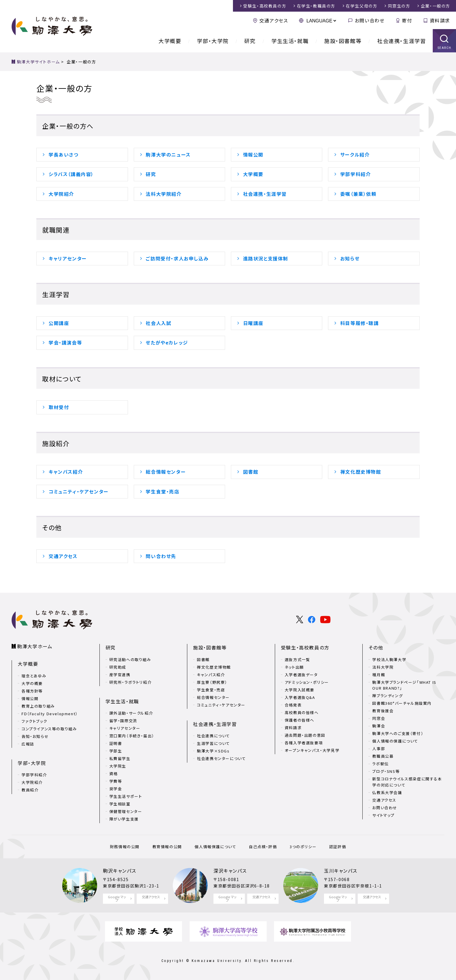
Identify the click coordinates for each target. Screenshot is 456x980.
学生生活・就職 (290, 41)
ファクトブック (34, 721)
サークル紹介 (355, 155)
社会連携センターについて (221, 758)
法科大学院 (383, 667)
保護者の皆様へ (300, 720)
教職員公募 (383, 756)
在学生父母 (361, 6)
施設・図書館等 (343, 41)
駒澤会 (379, 726)
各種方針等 (32, 691)
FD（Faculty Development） (50, 714)
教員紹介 (30, 790)
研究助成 (118, 667)
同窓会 (379, 718)
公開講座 (59, 323)
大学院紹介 (61, 194)
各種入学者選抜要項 (304, 743)
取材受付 (59, 407)
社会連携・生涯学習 (401, 41)
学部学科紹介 (356, 174)
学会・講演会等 (65, 342)
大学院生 (118, 766)
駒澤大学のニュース (168, 155)
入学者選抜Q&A (300, 697)
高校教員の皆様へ (302, 712)
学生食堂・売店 (162, 491)
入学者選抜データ (301, 675)
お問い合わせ (370, 20)
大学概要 (170, 41)
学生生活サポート (126, 796)
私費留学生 (120, 758)
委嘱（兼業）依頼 (358, 194)
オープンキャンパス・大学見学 (312, 750)
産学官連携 (120, 675)
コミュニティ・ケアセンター (79, 491)
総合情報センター (166, 472)
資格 (114, 774)
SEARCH (445, 48)
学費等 (116, 781)
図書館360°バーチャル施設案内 (402, 703)
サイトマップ (383, 815)
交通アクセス (274, 20)
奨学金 (116, 789)
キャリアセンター (68, 258)
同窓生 (399, 6)
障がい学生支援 (124, 819)
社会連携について (213, 736)
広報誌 (28, 744)
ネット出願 (294, 667)
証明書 (116, 743)
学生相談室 (120, 804)
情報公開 (253, 155)
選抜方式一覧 (298, 659)
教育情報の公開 (167, 847)
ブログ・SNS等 (386, 771)
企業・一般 (435, 6)
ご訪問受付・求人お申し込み (177, 258)
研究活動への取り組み (130, 659)
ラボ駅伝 (380, 764)
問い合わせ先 (161, 556)
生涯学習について (213, 743)
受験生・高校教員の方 (305, 647)
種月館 (379, 675)
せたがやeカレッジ (167, 342)
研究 (250, 41)
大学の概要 (32, 683)
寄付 (407, 20)
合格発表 (293, 705)
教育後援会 (383, 711)
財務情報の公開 (125, 847)
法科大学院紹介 (164, 194)
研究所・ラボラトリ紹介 (131, 682)
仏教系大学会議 (387, 792)
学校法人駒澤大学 (389, 659)
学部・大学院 (213, 41)
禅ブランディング (388, 696)
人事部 (379, 749)
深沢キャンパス (230, 871)
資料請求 (440, 20)
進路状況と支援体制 (266, 258)
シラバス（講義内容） (71, 174)
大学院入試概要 (300, 690)
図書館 (251, 472)
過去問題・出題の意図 (305, 735)
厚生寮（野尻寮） (212, 682)
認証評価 (338, 847)
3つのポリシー (303, 847)
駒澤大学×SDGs (213, 751)
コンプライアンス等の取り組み (49, 729)
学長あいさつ (64, 155)
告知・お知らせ (35, 736)
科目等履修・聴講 (360, 323)
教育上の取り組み (38, 706)
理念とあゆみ (34, 676)
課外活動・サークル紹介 (131, 713)
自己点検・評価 (263, 847)
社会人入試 (158, 323)
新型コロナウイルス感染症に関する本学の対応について (407, 782)
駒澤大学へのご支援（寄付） (398, 733)
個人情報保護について (215, 847)
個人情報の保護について (395, 741)
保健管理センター (126, 811)
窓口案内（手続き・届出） (132, 736)
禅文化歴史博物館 (361, 472)
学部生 (116, 751)
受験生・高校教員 (265, 6)
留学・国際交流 (123, 721)
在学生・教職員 (316, 6)
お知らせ (350, 258)
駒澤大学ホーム (35, 646)
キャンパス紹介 (66, 472)
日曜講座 (253, 323)
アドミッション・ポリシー (307, 682)
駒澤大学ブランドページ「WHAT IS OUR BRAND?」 (404, 685)
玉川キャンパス (341, 871)
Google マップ (117, 898)
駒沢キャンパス (120, 871)
